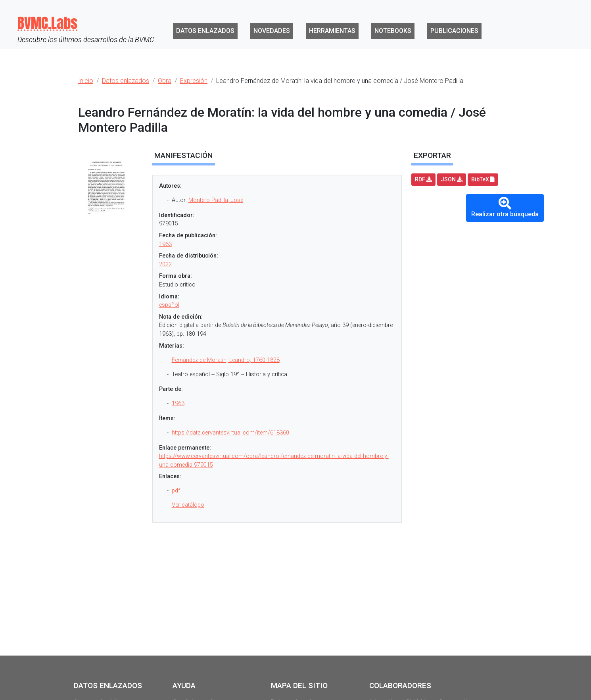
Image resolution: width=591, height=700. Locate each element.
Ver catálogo (188, 505)
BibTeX (483, 179)
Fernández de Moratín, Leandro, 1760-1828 (226, 360)
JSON (452, 179)
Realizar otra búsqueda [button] (505, 207)
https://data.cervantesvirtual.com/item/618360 (230, 433)
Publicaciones (454, 31)
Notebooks (393, 31)
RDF (423, 179)
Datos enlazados (205, 31)
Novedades (272, 31)
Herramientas (332, 31)
